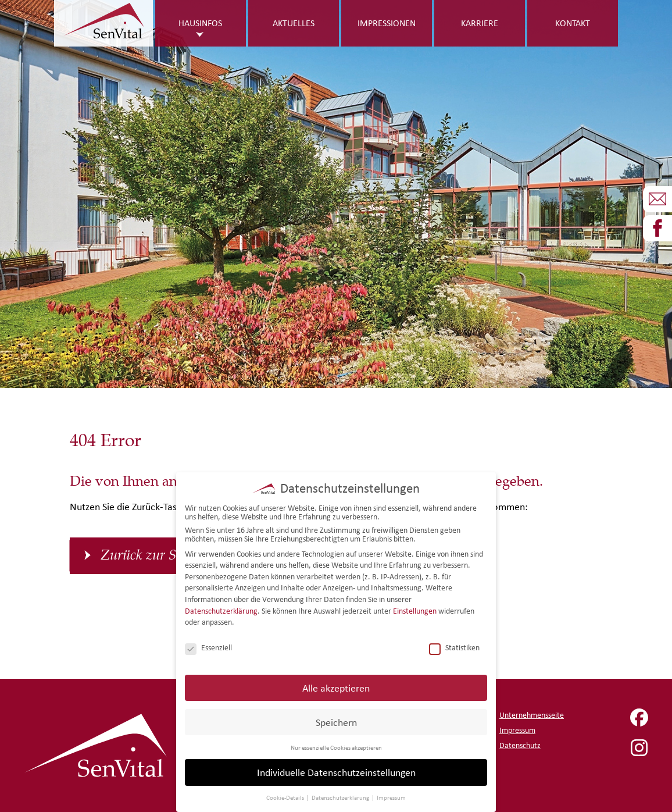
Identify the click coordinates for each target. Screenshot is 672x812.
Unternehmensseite (532, 715)
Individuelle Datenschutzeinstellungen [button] (336, 771)
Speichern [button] (336, 720)
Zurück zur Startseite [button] (161, 555)
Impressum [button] (391, 796)
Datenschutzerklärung (221, 609)
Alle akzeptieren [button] (336, 686)
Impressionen (387, 23)
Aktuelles (294, 23)
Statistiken (454, 647)
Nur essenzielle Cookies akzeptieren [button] (336, 746)
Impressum (517, 730)
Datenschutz (520, 745)
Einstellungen (415, 609)
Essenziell (208, 647)
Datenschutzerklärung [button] (341, 796)
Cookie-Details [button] (286, 796)
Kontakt (573, 23)
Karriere (480, 23)
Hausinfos (200, 23)
